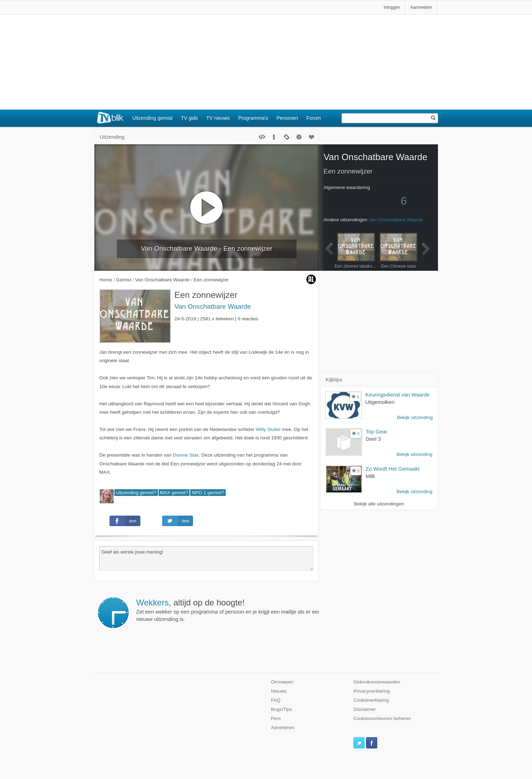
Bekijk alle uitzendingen (379, 504)
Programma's (253, 118)
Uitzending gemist (152, 118)
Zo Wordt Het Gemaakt (393, 469)
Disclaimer (364, 709)
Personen (287, 118)
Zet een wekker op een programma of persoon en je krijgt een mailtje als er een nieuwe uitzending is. (228, 610)
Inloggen (392, 7)
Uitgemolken (380, 402)
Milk (370, 476)
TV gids (189, 118)
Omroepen (282, 682)
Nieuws (279, 691)
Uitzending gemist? (136, 493)
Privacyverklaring (372, 691)
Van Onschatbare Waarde (213, 306)
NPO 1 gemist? (208, 493)
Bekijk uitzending (415, 417)
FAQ (276, 700)
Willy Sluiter (268, 429)
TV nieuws (218, 118)
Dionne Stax (186, 455)
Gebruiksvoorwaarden (377, 682)
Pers (276, 718)
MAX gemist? (174, 493)
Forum (314, 118)
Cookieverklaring (371, 700)
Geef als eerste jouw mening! (206, 558)
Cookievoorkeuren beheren (382, 718)
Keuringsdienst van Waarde (397, 395)
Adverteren (283, 728)
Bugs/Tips (281, 709)
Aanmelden (421, 7)
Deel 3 (373, 439)
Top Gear (377, 431)
